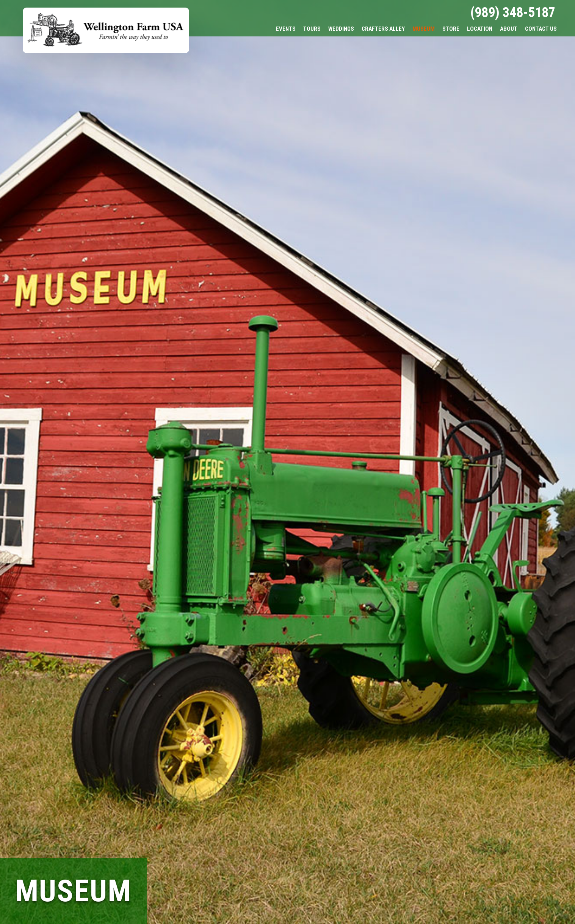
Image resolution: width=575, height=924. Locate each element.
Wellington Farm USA (106, 30)
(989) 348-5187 (513, 13)
